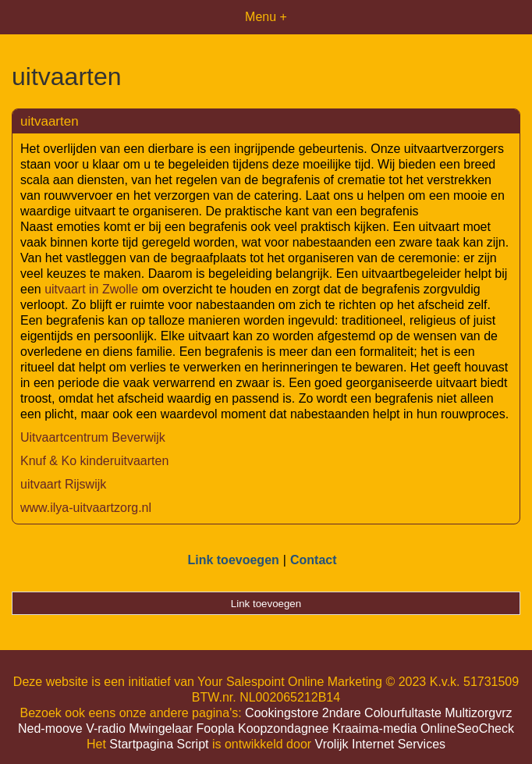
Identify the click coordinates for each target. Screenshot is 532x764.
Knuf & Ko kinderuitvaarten (94, 461)
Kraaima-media (374, 728)
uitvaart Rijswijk (63, 484)
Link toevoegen (233, 560)
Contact (314, 560)
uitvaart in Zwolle (91, 289)
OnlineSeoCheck (467, 728)
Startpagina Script (159, 744)
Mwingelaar (161, 728)
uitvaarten (50, 121)
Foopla (216, 728)
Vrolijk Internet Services (380, 744)
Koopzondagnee (284, 728)
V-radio (106, 728)
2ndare (342, 713)
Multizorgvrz (478, 713)
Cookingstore (282, 713)
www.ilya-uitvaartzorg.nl (86, 508)
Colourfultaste (403, 713)
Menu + (266, 17)
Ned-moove (50, 728)
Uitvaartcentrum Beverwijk (93, 437)
